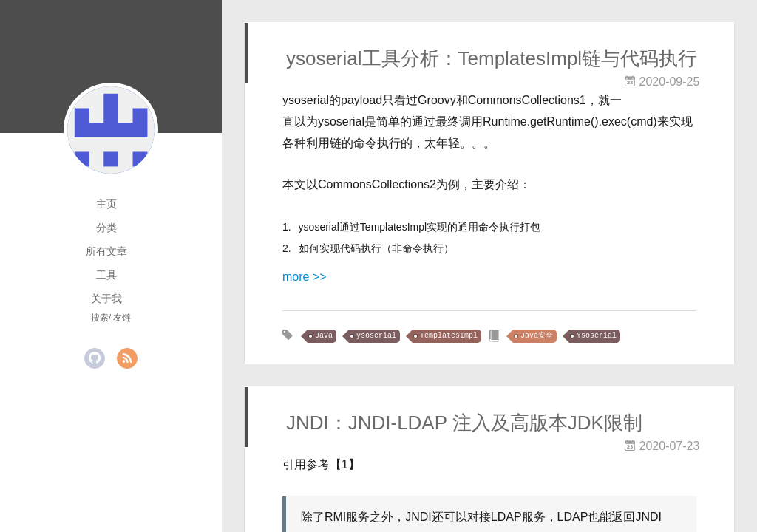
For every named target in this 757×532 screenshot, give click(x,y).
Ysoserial (597, 336)
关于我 (106, 299)
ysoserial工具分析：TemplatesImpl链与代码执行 (492, 58)
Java (324, 336)
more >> (305, 277)
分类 (106, 228)
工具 (106, 275)
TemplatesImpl (449, 336)
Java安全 (537, 336)
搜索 (100, 318)
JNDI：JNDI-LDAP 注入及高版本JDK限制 (464, 423)
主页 (106, 204)
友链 (122, 318)
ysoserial (376, 336)
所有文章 (106, 251)
